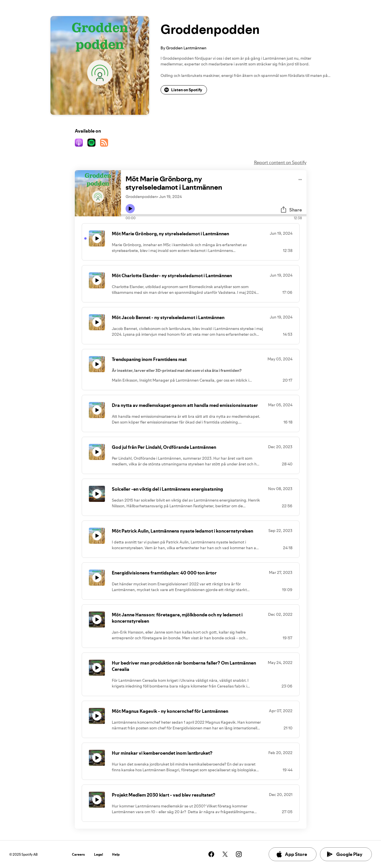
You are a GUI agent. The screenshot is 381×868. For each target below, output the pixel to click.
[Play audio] (300, 179)
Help (116, 854)
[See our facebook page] (211, 854)
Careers (78, 854)
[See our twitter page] (225, 854)
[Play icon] (130, 209)
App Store (291, 854)
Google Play (345, 854)
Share (291, 210)
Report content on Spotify (280, 162)
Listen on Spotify (183, 90)
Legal (98, 854)
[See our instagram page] (239, 854)
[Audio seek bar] (214, 215)
